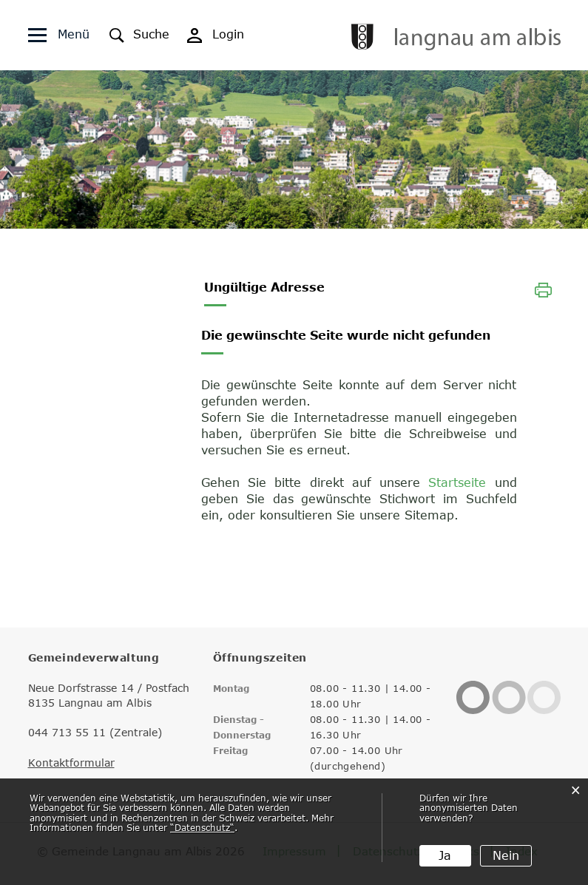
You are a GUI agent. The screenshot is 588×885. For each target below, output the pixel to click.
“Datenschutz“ (202, 827)
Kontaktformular (71, 763)
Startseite (457, 482)
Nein (506, 855)
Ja (445, 855)
